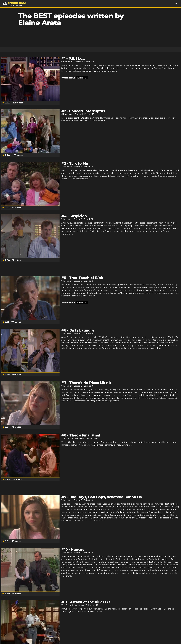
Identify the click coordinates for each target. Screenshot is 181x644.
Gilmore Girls (67, 62)
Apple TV (82, 78)
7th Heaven (67, 167)
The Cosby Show (69, 438)
